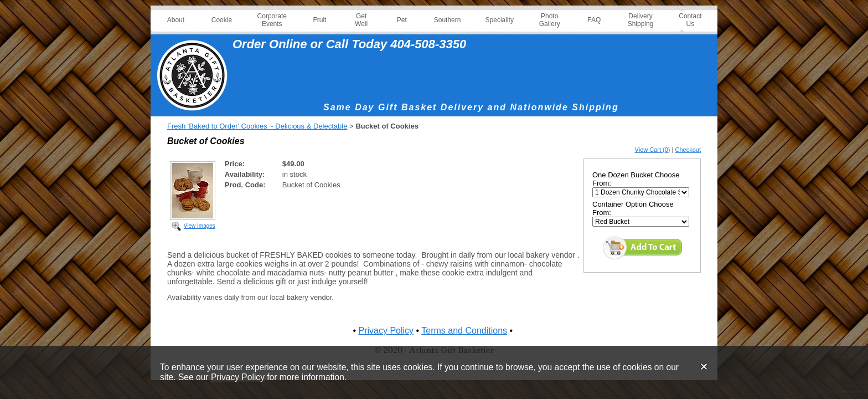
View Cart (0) (653, 150)
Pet (402, 20)
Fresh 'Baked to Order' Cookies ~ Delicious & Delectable (257, 126)
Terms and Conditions (464, 331)
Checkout (688, 150)
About (176, 20)
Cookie (222, 20)
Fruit (319, 20)
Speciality (500, 20)
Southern (448, 20)
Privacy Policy (238, 377)
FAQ (594, 20)
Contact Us (690, 20)
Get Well (361, 20)
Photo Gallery (550, 20)
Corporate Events (272, 20)
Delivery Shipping (641, 20)
